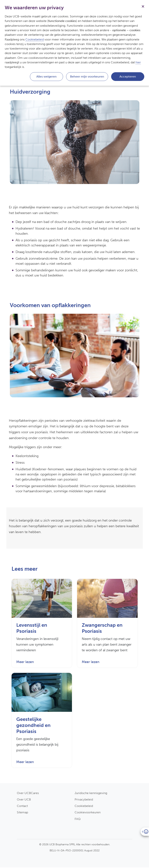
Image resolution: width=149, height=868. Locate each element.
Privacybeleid (84, 800)
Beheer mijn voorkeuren (87, 76)
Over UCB (24, 800)
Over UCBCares (28, 793)
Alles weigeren (46, 76)
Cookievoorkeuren (88, 813)
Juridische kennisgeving (91, 793)
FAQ (78, 819)
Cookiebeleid (84, 806)
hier (138, 62)
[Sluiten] (143, 6)
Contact (22, 806)
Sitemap (22, 813)
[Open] (145, 832)
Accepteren (128, 76)
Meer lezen (25, 662)
